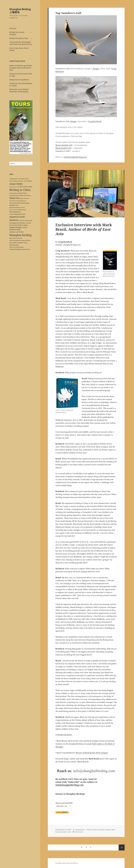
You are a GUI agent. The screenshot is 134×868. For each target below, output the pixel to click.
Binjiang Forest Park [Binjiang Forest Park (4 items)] (14, 187)
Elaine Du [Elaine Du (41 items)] (14, 198)
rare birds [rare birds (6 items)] (24, 228)
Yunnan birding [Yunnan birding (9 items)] (15, 249)
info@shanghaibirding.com (75, 157)
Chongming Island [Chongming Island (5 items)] (14, 195)
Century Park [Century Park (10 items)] (22, 193)
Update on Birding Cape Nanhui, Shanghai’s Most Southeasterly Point (21, 68)
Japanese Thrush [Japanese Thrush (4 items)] (13, 210)
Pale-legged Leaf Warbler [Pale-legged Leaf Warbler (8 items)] (17, 223)
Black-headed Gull (63, 148)
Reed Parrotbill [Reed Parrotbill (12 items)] (15, 230)
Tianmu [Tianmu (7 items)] (25, 243)
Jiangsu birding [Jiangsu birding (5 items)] (22, 210)
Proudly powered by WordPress (67, 863)
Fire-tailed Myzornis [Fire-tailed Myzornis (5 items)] (21, 201)
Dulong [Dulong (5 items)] (28, 195)
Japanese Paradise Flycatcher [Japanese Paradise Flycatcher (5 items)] (17, 207)
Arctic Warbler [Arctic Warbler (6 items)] (28, 181)
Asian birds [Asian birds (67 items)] (16, 184)
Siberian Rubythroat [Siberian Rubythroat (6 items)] (15, 240)
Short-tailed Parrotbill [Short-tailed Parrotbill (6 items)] (16, 238)
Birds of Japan (106, 830)
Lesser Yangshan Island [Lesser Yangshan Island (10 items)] (17, 214)
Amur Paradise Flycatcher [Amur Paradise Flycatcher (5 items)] (16, 181)
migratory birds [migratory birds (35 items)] (17, 217)
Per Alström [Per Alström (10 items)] (13, 225)
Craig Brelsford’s (20, 43)
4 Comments (79, 832)
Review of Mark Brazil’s (92, 753)
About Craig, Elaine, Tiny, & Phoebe (19, 49)
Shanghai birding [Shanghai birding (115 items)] (21, 235)
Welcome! (13, 28)
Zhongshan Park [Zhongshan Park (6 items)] (25, 249)
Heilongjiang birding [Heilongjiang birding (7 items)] (23, 203)
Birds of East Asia (94, 830)
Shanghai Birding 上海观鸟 (20, 11)
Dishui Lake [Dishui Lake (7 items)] (23, 195)
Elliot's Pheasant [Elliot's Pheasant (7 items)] (24, 198)
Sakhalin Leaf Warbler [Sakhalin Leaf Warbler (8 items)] (17, 232)
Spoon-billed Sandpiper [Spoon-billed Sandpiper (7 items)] (16, 243)
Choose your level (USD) (64, 803)
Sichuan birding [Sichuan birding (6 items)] (26, 240)
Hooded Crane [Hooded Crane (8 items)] (14, 205)
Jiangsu (96, 69)
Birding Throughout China (19, 38)
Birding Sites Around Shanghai (17, 33)
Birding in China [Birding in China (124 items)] (20, 190)
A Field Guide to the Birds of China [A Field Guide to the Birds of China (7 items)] (19, 179)
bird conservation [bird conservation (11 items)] (26, 187)
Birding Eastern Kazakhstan (19, 80)
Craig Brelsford (95, 121)
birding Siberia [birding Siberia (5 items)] (13, 193)
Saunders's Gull (66, 832)
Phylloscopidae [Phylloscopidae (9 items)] (23, 225)
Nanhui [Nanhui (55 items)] (14, 220)
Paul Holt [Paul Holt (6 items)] (28, 223)
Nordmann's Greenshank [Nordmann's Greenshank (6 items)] (25, 220)
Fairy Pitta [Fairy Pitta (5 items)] (12, 201)
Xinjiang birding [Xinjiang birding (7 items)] (14, 245)
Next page (122, 847)
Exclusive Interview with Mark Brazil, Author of (84, 229)
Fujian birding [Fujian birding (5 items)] (13, 203)
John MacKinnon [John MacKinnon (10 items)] (15, 212)
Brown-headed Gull (64, 145)
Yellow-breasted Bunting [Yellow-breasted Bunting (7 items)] (16, 247)
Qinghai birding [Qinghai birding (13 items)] (15, 227)
